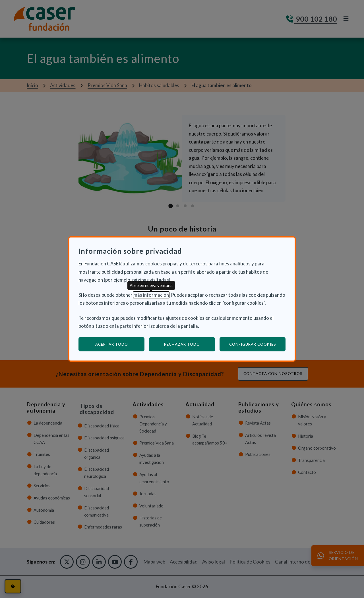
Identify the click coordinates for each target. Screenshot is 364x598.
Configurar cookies (258, 344)
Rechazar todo (182, 344)
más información (151, 295)
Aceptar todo (112, 344)
